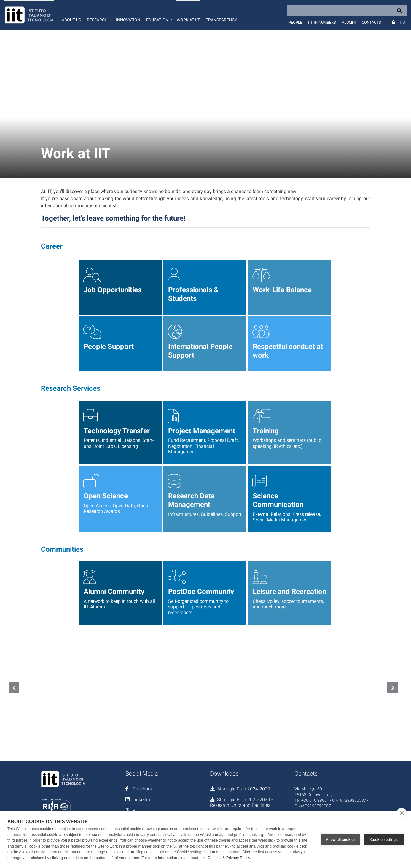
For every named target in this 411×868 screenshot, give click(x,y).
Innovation (128, 20)
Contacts (371, 22)
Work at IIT (188, 20)
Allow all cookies (341, 839)
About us (71, 20)
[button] (98, 15)
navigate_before (14, 688)
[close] (402, 813)
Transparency (221, 20)
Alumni (349, 22)
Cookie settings (384, 839)
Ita (403, 22)
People (295, 22)
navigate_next (393, 688)
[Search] (347, 11)
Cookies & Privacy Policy (229, 858)
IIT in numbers (322, 22)
